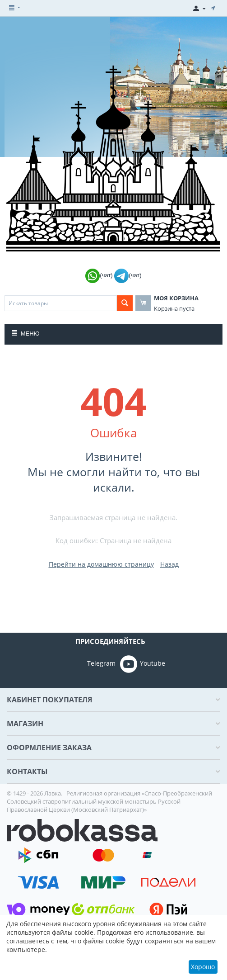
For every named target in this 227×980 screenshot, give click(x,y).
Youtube (143, 664)
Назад (169, 564)
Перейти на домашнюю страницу (101, 564)
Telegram (89, 664)
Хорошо (203, 967)
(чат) (100, 275)
